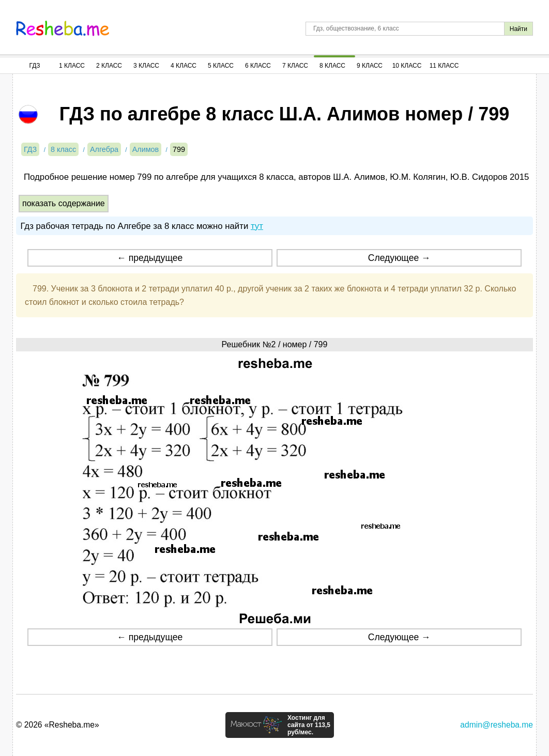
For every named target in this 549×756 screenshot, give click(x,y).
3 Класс (146, 66)
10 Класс (407, 66)
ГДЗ (34, 66)
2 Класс (109, 66)
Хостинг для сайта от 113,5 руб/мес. (309, 725)
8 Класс (332, 66)
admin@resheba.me (497, 725)
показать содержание (64, 203)
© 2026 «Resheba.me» (58, 725)
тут (257, 226)
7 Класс (295, 66)
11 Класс (444, 66)
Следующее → (399, 258)
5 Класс (221, 66)
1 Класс (72, 66)
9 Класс (370, 66)
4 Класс (184, 66)
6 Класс (258, 66)
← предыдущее (150, 258)
